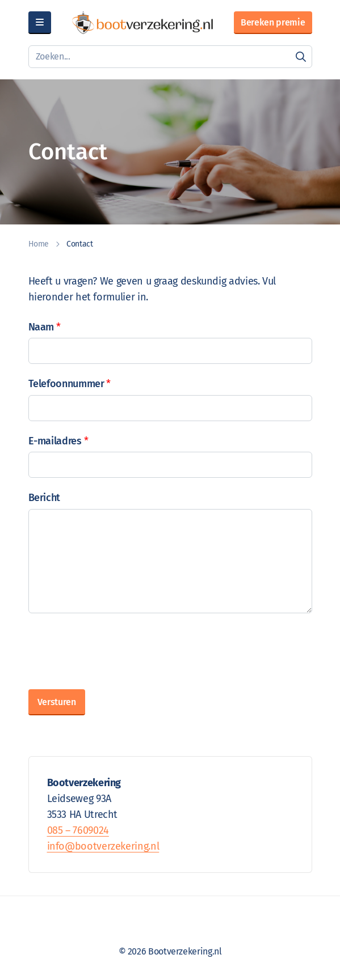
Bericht (44, 498)
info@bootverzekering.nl (103, 846)
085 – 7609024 (78, 830)
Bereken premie (273, 22)
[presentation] (115, 649)
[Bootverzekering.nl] (142, 23)
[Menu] (40, 23)
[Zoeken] (301, 57)
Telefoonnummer (70, 384)
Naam (45, 327)
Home (39, 244)
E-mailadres (58, 441)
